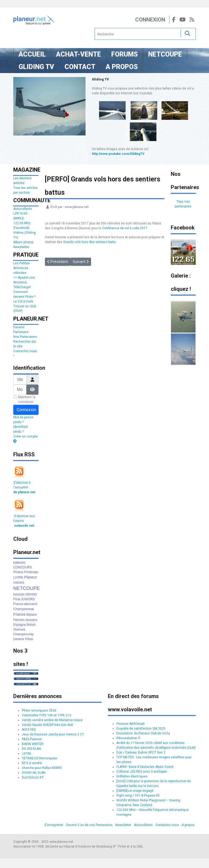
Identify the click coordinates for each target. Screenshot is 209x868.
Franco (18, 604)
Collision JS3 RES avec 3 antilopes (142, 772)
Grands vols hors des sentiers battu (89, 242)
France (20, 614)
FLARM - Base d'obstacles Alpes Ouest (145, 767)
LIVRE (18, 577)
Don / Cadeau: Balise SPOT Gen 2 (141, 752)
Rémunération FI (128, 738)
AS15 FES (29, 730)
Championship (24, 634)
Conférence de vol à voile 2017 (125, 228)
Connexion (150, 20)
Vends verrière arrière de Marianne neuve (52, 720)
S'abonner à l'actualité (24, 487)
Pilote (29, 639)
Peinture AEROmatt (131, 724)
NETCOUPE (27, 588)
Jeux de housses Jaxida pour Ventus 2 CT (53, 734)
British (31, 625)
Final (17, 599)
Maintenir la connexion (27, 399)
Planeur (31, 577)
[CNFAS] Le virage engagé (135, 791)
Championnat (24, 609)
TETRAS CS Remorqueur (40, 758)
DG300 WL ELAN (34, 773)
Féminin (19, 620)
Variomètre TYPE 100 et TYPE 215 (46, 715)
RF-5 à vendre (32, 763)
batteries (19, 563)
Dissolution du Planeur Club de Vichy (143, 733)
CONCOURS (23, 567)
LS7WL (27, 754)
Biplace (32, 615)
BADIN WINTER (33, 744)
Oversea (19, 629)
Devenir (19, 639)
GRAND (31, 594)
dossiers (31, 620)
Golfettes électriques (132, 776)
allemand (30, 604)
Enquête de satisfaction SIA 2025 (141, 729)
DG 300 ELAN (31, 749)
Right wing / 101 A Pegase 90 (138, 795)
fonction (19, 594)
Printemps (31, 572)
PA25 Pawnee (32, 739)
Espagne (20, 625)
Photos (18, 572)
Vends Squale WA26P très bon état (47, 725)
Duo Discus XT (33, 777)
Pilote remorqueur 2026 (39, 710)
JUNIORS (28, 599)
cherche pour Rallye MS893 (42, 768)
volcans (19, 582)
